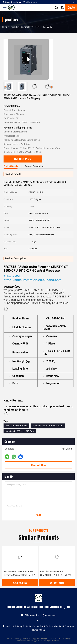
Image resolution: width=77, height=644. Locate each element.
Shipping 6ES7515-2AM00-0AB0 (48, 426)
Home (5, 27)
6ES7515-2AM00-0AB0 (16, 426)
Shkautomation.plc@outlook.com (19, 2)
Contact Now (38, 465)
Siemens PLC (26, 27)
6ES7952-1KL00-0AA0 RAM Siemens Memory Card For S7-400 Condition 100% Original (20, 574)
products (14, 27)
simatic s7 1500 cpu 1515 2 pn (20, 431)
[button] (51, 87)
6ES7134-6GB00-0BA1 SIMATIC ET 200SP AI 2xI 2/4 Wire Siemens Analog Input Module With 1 (56, 574)
